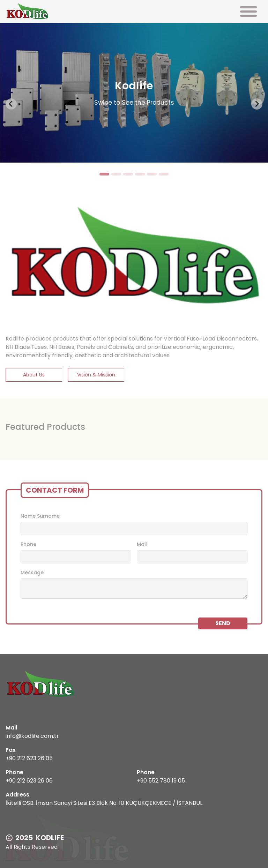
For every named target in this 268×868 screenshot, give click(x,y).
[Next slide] (257, 104)
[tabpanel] (134, 93)
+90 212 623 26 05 (29, 758)
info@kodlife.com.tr (32, 736)
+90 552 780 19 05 (161, 781)
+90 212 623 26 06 (29, 781)
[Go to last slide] (11, 104)
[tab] (104, 174)
